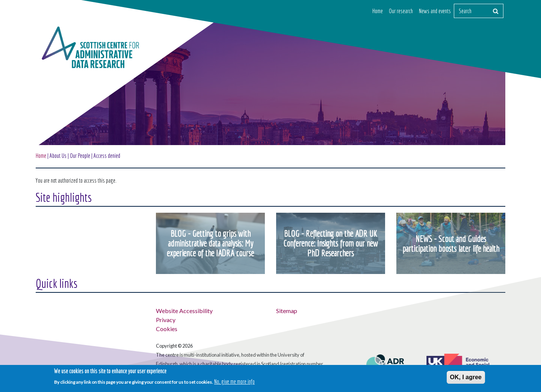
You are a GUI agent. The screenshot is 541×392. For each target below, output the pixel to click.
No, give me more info (234, 381)
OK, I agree (466, 377)
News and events (435, 11)
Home (378, 11)
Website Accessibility (184, 311)
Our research (401, 11)
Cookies (167, 329)
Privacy (166, 320)
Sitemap (287, 311)
